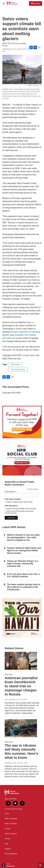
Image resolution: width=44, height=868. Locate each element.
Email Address (11, 492)
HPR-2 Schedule (11, 824)
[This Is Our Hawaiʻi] (22, 618)
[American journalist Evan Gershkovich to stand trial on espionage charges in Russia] (21, 661)
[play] (4, 865)
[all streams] (41, 865)
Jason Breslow (10, 699)
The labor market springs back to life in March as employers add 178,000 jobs (24, 587)
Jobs (6, 844)
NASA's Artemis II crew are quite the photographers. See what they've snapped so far (23, 537)
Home (7, 814)
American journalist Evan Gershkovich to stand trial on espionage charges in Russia (21, 686)
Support (8, 849)
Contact (8, 829)
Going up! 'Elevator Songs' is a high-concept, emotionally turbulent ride (23, 564)
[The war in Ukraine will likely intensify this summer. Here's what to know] (21, 728)
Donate (37, 3)
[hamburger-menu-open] (4, 3)
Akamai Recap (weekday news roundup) (21, 509)
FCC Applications (11, 854)
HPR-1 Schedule (11, 819)
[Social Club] (22, 459)
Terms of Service (11, 834)
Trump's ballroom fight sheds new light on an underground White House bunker (24, 551)
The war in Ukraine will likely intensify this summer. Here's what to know (21, 751)
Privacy (7, 839)
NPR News (15, 364)
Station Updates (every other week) (19, 502)
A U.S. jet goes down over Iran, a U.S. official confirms (23, 575)
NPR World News (18, 370)
